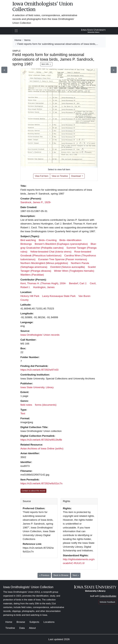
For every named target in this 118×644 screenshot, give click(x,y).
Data (22, 628)
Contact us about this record (33, 491)
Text (23, 413)
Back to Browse (61, 575)
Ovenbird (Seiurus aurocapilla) (67, 267)
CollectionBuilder (108, 596)
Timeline (10, 628)
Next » (76, 575)
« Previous (44, 575)
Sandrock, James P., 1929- (36, 202)
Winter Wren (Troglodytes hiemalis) (74, 271)
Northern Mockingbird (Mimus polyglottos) (44, 263)
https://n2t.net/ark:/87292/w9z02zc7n (42, 483)
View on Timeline (60, 176)
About (32, 628)
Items (27, 40)
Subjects (34, 622)
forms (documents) (46, 405)
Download (76, 176)
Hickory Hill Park (30, 296)
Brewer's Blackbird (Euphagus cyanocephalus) (61, 244)
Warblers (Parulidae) (32, 275)
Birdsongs (26, 244)
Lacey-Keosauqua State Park (59, 296)
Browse (21, 622)
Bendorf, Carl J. (78, 283)
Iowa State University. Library (37, 387)
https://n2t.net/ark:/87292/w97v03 (40, 370)
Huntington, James (44, 287)
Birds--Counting (48, 240)
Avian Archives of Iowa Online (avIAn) (42, 449)
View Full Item (42, 176)
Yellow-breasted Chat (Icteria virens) (51, 252)
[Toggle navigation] (16, 31)
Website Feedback (107, 602)
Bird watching (28, 240)
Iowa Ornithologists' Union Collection (43, 7)
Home (18, 40)
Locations (49, 622)
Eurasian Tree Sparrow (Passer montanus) (63, 259)
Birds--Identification (70, 240)
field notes (26, 405)
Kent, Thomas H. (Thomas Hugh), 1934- (43, 283)
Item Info (46, 64)
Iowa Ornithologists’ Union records (40, 335)
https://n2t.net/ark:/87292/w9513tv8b (41, 440)
